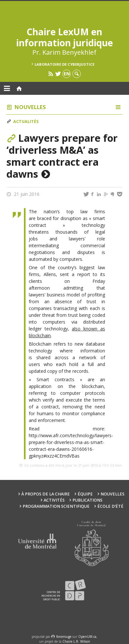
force (64, 637)
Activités (54, 500)
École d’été (110, 506)
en (67, 74)
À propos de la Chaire (46, 494)
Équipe (85, 494)
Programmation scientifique (56, 506)
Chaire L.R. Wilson (76, 641)
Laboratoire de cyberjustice (64, 64)
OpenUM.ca (87, 637)
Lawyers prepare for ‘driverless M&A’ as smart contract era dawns (62, 156)
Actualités (26, 122)
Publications (87, 500)
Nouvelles (30, 107)
